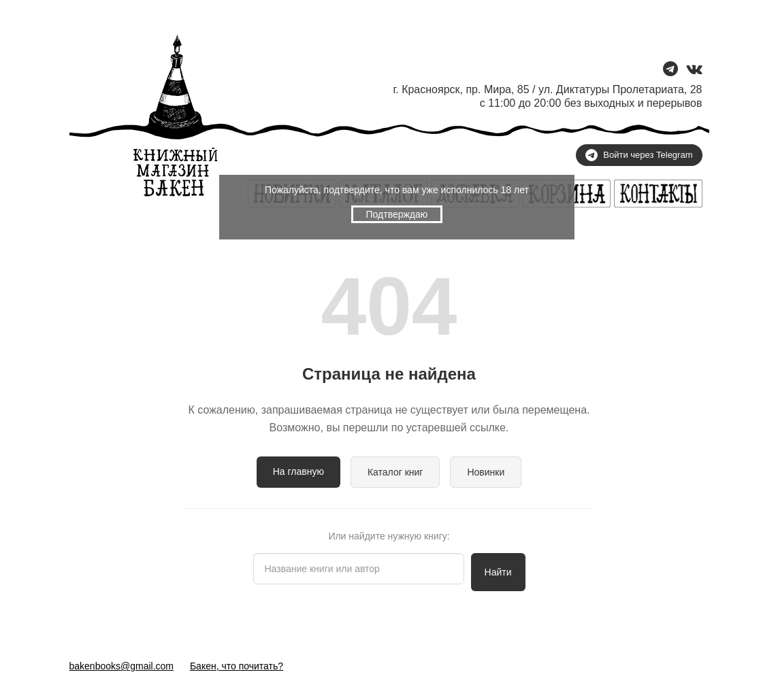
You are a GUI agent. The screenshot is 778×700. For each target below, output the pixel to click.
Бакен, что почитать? (237, 666)
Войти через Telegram (639, 155)
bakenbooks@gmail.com (122, 666)
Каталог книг (395, 472)
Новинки (486, 472)
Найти (498, 572)
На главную (298, 471)
